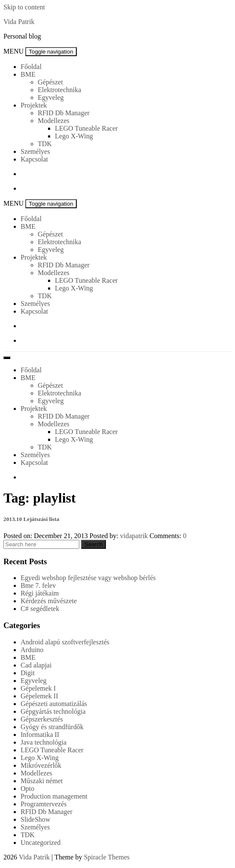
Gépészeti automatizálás (54, 704)
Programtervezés (44, 804)
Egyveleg (51, 97)
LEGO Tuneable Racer (86, 128)
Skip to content (24, 7)
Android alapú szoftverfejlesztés (65, 642)
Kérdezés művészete (49, 601)
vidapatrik (134, 536)
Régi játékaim (40, 593)
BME (28, 74)
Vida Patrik (19, 22)
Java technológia (44, 742)
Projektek (34, 105)
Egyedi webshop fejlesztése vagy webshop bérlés (88, 578)
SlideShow (35, 819)
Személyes (35, 151)
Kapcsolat (34, 159)
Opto (27, 789)
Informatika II (40, 735)
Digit (28, 673)
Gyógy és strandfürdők (52, 727)
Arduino (32, 650)
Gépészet (50, 82)
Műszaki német (42, 781)
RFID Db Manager (64, 113)
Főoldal (31, 67)
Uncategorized (41, 843)
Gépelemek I (38, 688)
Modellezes (54, 121)
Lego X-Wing (74, 136)
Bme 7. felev (38, 585)
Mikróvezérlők (41, 765)
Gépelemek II (39, 696)
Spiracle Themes (107, 857)
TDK (45, 144)
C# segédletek (40, 609)
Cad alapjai (36, 665)
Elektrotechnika (59, 90)
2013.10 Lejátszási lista (31, 519)
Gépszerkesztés (42, 719)
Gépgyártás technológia (53, 711)
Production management (54, 796)
